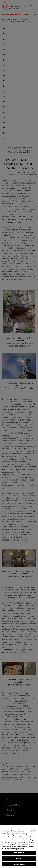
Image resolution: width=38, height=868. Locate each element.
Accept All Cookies (19, 864)
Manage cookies (19, 853)
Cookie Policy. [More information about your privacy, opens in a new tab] (21, 849)
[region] (19, 847)
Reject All (19, 859)
